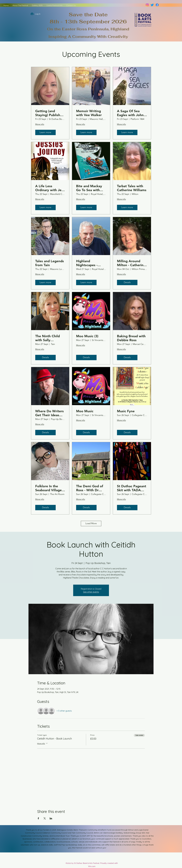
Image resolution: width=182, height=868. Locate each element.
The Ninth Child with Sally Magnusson (48, 338)
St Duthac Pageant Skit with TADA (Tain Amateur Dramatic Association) (132, 488)
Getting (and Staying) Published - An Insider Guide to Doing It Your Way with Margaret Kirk (50, 113)
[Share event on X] (45, 818)
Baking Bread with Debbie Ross (131, 338)
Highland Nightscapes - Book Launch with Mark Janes (90, 263)
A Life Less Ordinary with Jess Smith (50, 188)
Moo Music (85, 411)
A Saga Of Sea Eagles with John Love (130, 113)
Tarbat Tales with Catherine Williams (132, 188)
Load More (91, 523)
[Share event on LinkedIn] (51, 818)
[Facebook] (157, 5)
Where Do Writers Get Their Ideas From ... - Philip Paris (49, 413)
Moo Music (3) (87, 336)
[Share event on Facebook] (38, 818)
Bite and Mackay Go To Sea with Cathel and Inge (89, 188)
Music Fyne (126, 411)
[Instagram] (147, 5)
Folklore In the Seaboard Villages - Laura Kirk (49, 488)
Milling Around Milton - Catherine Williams (131, 263)
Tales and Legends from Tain (50, 263)
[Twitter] (152, 5)
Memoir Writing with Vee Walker (89, 113)
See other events (91, 592)
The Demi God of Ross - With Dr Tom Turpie (90, 488)
